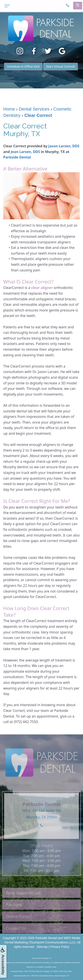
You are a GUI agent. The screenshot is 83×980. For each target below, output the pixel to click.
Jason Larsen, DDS (64, 146)
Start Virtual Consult (61, 66)
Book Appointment (23, 899)
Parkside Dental (17, 157)
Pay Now (14, 910)
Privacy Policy (60, 947)
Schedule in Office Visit (23, 66)
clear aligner (42, 288)
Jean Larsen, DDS (25, 152)
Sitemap (42, 947)
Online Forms (18, 922)
